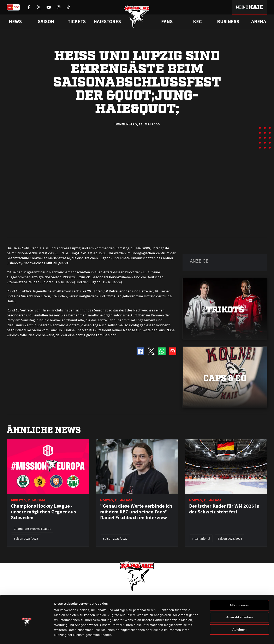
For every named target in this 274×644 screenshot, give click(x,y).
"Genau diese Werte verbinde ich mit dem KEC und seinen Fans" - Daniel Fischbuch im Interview (136, 420)
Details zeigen (220, 636)
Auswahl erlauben (239, 602)
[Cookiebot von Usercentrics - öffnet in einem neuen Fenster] (27, 636)
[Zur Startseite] (137, 17)
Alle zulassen (239, 589)
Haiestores (107, 22)
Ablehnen (239, 614)
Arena (259, 22)
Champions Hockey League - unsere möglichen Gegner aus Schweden (43, 420)
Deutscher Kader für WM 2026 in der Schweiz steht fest (224, 417)
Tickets (77, 22)
